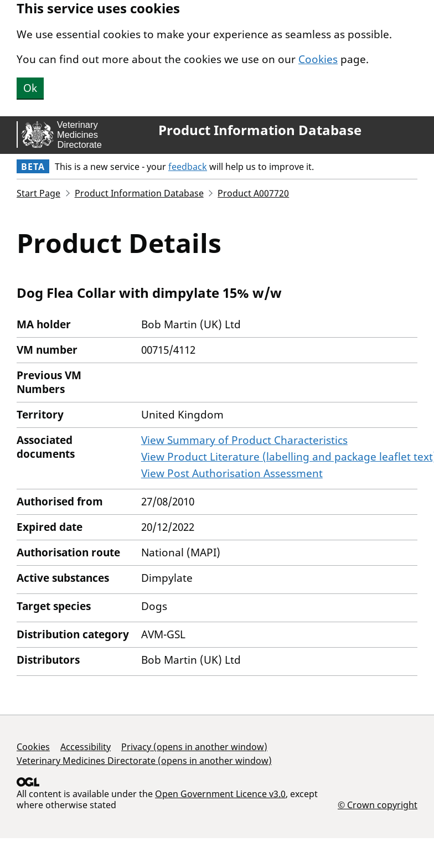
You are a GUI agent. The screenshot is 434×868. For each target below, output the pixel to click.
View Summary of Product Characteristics (244, 440)
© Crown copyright (378, 805)
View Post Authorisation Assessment (232, 473)
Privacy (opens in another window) (194, 747)
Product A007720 (253, 193)
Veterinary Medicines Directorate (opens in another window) (144, 761)
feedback (188, 167)
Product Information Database (260, 130)
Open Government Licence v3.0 (220, 794)
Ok (30, 88)
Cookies (318, 59)
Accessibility (86, 747)
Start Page (38, 193)
